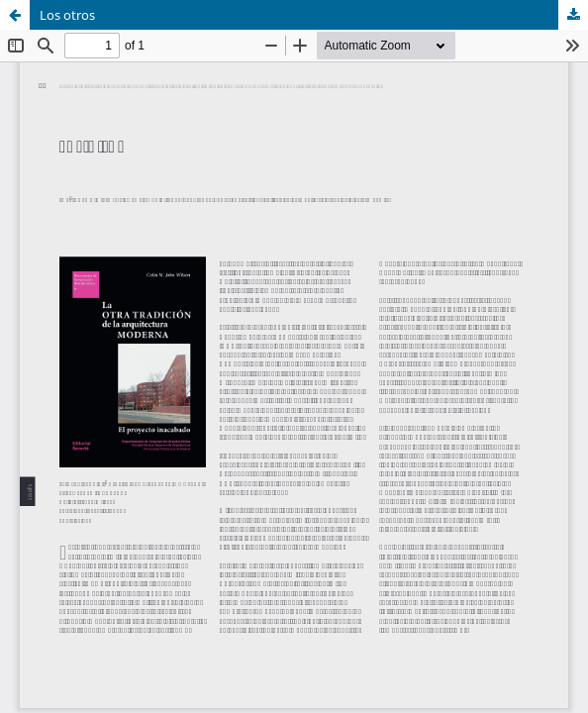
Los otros (67, 15)
